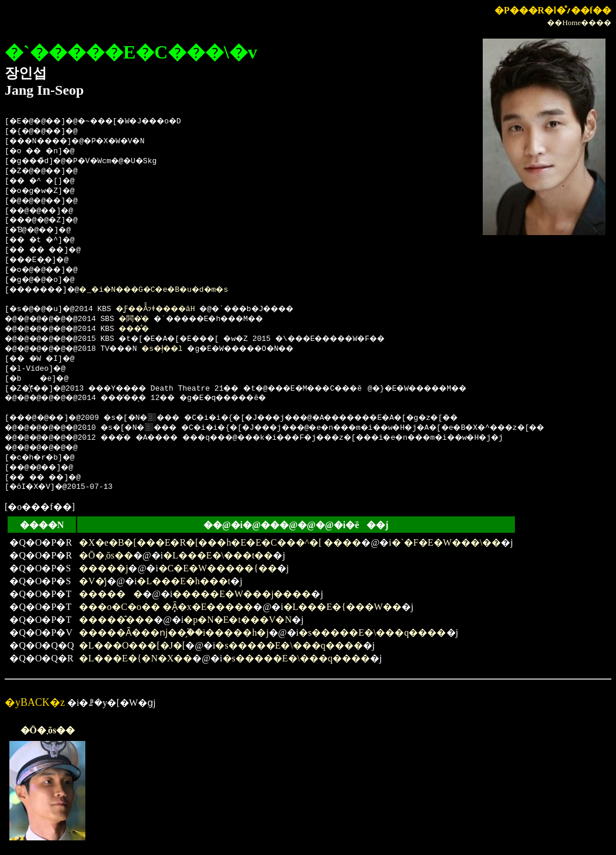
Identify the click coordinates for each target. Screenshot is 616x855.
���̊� (146, 329)
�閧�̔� (146, 319)
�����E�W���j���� (242, 594)
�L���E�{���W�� (342, 607)
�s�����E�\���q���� (372, 632)
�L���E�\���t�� (218, 555)
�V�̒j (93, 581)
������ (111, 594)
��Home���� (579, 23)
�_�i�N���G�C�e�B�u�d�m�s (176, 290)
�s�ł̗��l (180, 349)
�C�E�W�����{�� (218, 568)
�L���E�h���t (184, 581)
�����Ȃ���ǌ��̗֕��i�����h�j (174, 632)
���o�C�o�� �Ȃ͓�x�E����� (166, 607)
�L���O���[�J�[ (132, 645)
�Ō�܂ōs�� (106, 555)
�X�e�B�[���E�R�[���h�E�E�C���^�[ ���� (220, 542)
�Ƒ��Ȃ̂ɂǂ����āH (169, 309)
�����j (103, 568)
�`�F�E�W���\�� (447, 542)
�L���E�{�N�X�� (136, 658)
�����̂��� (116, 620)
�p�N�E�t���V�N (238, 620)
